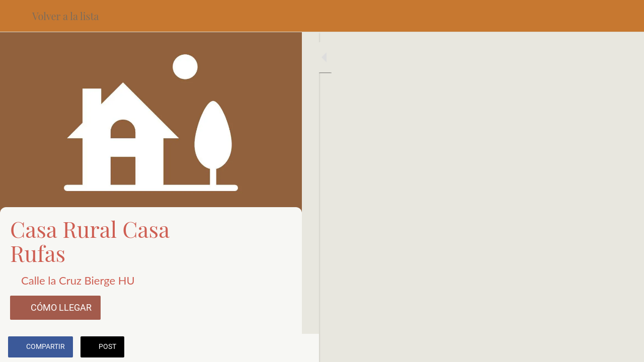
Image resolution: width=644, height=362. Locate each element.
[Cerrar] (16, 16)
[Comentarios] (282, 348)
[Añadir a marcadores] (258, 348)
